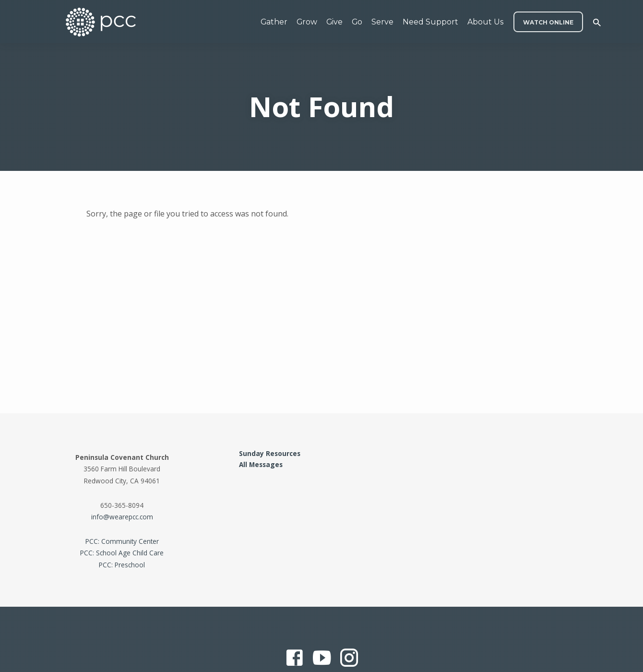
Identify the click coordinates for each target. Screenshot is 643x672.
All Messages (261, 464)
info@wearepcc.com (122, 517)
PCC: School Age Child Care (122, 553)
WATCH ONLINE (548, 22)
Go (357, 22)
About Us (485, 22)
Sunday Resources (270, 453)
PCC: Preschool (122, 565)
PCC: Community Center (122, 541)
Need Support (430, 22)
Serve (382, 22)
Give (334, 22)
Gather (274, 22)
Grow (307, 22)
